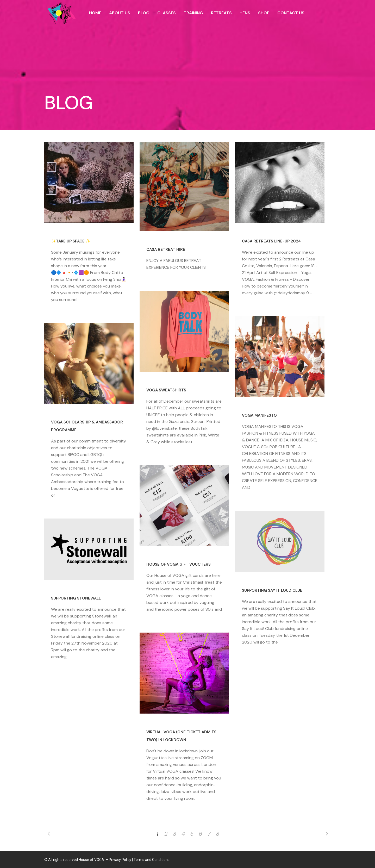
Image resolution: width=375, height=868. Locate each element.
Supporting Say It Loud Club (272, 590)
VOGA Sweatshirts (166, 390)
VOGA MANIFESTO (259, 415)
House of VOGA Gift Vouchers (179, 564)
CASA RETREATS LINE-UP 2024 (271, 241)
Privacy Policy (120, 860)
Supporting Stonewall (76, 598)
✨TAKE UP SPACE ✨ (71, 241)
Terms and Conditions (152, 860)
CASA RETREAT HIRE (166, 249)
